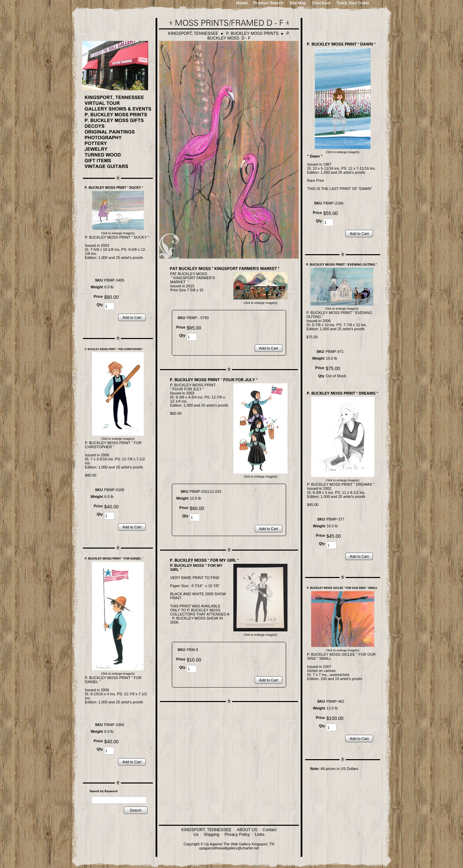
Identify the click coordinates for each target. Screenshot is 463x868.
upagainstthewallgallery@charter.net (229, 848)
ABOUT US (247, 830)
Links (260, 835)
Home (242, 3)
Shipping (212, 835)
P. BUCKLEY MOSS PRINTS (252, 33)
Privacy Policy (237, 835)
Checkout (321, 3)
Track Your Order (353, 3)
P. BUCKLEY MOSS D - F (249, 36)
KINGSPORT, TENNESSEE (193, 33)
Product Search (268, 3)
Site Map (298, 3)
